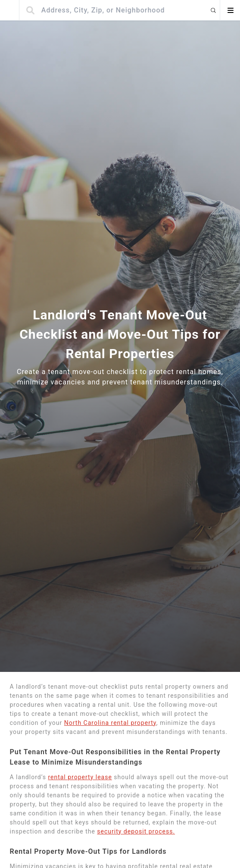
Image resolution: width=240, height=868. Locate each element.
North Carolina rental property (110, 723)
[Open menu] (230, 10)
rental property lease (80, 777)
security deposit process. (136, 831)
